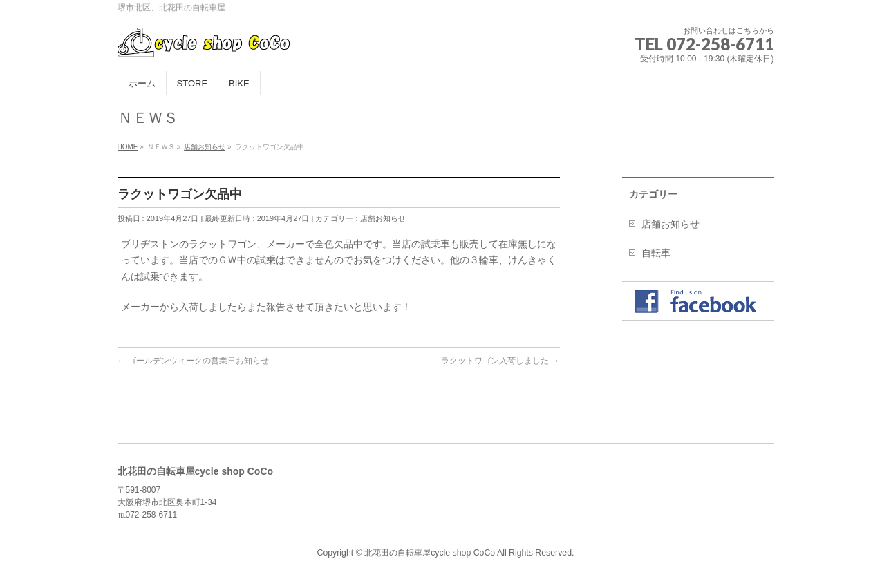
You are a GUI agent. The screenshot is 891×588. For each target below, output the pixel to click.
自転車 (656, 253)
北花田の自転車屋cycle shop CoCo (430, 553)
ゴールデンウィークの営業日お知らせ (193, 361)
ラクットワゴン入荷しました (500, 361)
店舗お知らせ (383, 218)
